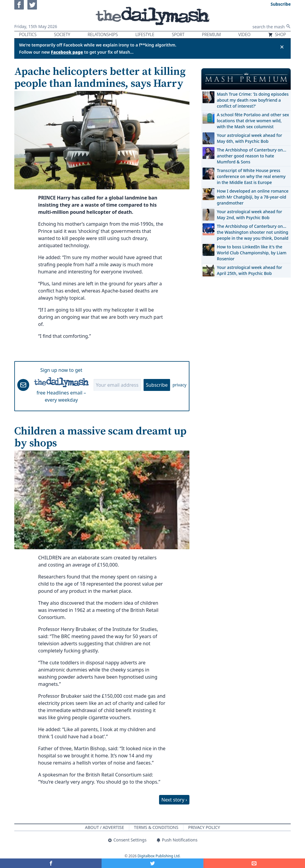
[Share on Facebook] (51, 863)
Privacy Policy (204, 827)
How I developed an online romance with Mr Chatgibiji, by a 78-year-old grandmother (253, 197)
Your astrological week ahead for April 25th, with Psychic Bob (249, 270)
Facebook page (67, 52)
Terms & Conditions (156, 827)
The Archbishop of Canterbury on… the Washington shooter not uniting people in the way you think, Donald (253, 232)
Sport (178, 34)
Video (244, 34)
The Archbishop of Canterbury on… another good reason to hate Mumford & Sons (252, 156)
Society (62, 34)
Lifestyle (145, 34)
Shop (277, 34)
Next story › (174, 800)
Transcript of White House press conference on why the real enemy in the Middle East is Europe (251, 176)
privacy (179, 385)
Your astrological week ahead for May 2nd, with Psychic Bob (249, 215)
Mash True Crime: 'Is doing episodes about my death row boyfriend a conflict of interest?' (253, 100)
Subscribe (157, 385)
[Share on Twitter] (152, 863)
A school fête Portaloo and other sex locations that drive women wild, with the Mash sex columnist (253, 121)
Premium (211, 34)
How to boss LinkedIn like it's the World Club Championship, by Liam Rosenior (252, 253)
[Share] (254, 863)
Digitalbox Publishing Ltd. (159, 856)
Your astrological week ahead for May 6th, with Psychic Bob (249, 138)
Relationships (103, 34)
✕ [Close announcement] (282, 47)
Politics (28, 34)
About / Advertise (104, 827)
